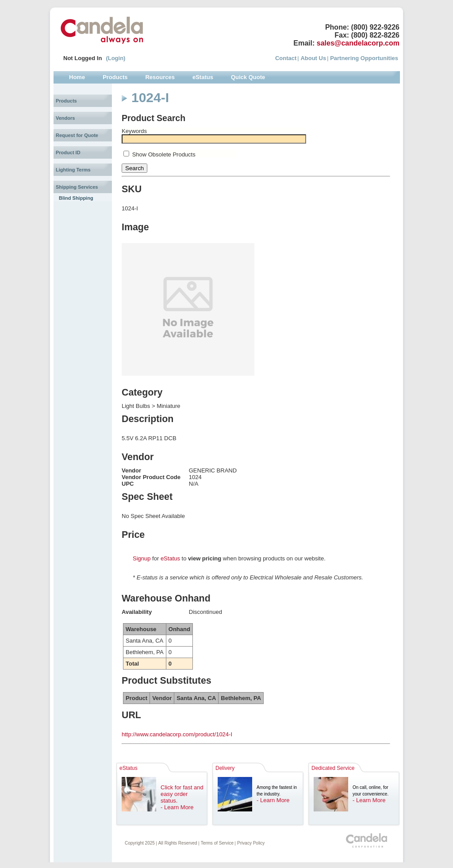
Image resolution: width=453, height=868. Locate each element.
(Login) (115, 58)
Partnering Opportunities (364, 58)
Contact (286, 58)
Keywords (134, 131)
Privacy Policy (251, 843)
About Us (313, 58)
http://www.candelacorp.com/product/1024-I (177, 734)
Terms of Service (217, 843)
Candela (102, 30)
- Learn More (177, 807)
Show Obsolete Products (164, 154)
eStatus (170, 558)
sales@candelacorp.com (358, 43)
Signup (142, 558)
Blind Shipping (76, 198)
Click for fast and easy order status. (182, 794)
